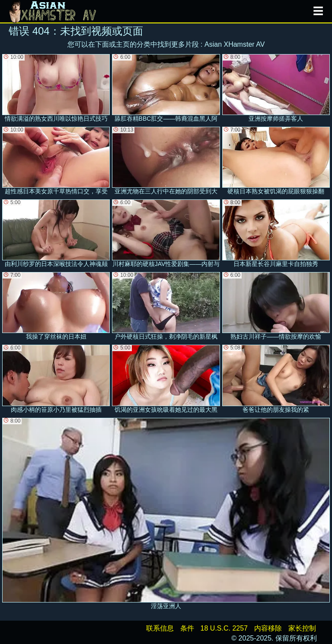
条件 (187, 628)
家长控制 (302, 628)
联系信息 (160, 628)
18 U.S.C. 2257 (224, 628)
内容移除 (268, 628)
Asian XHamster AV (235, 44)
